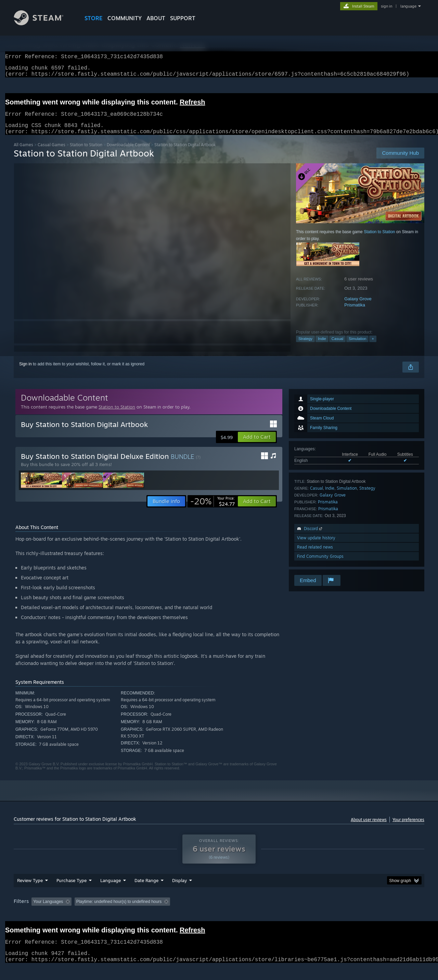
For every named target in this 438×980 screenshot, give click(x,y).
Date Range (146, 893)
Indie (322, 347)
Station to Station (86, 153)
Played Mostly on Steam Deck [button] (219, 915)
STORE (94, 18)
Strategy (305, 347)
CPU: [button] (312, 915)
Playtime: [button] (170, 915)
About (156, 18)
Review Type (30, 893)
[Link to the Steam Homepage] (44, 23)
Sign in (25, 372)
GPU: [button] (335, 915)
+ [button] (373, 347)
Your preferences (408, 828)
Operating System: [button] (277, 915)
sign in (387, 6)
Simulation (357, 347)
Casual (337, 347)
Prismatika (355, 313)
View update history (316, 546)
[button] (257, 445)
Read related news (315, 555)
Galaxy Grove (358, 307)
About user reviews (369, 828)
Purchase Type (72, 893)
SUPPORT (183, 18)
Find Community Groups (320, 564)
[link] (212, 510)
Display (179, 893)
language (408, 6)
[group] (219, 915)
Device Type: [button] (365, 915)
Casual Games (51, 153)
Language (111, 893)
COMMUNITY (125, 18)
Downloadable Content (128, 153)
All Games (23, 153)
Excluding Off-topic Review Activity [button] (117, 915)
